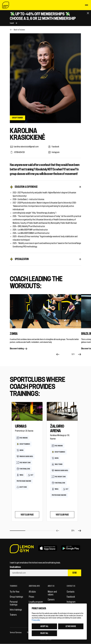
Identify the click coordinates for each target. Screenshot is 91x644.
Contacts (71, 592)
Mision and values (52, 593)
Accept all (44, 626)
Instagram (71, 602)
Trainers (13, 615)
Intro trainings (16, 610)
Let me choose (71, 626)
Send (74, 573)
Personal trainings (14, 603)
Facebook (71, 597)
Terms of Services (16, 633)
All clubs (32, 592)
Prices (31, 597)
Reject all (44, 633)
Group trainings (16, 597)
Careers (51, 600)
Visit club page (27, 515)
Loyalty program (36, 602)
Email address (15, 567)
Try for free (15, 592)
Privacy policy (36, 620)
